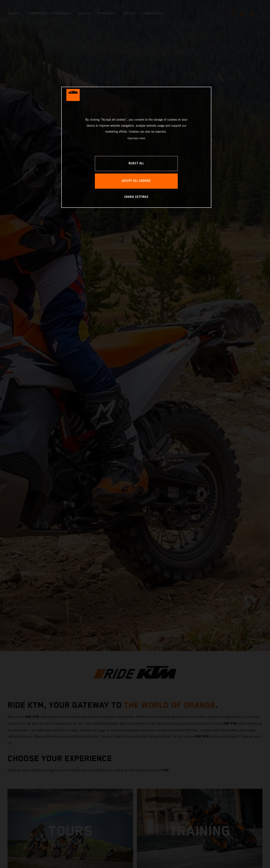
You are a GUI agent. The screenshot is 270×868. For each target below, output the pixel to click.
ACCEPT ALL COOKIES (136, 181)
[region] (136, 147)
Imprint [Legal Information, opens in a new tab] (142, 138)
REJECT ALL (136, 163)
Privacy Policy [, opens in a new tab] (133, 138)
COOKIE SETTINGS (136, 197)
